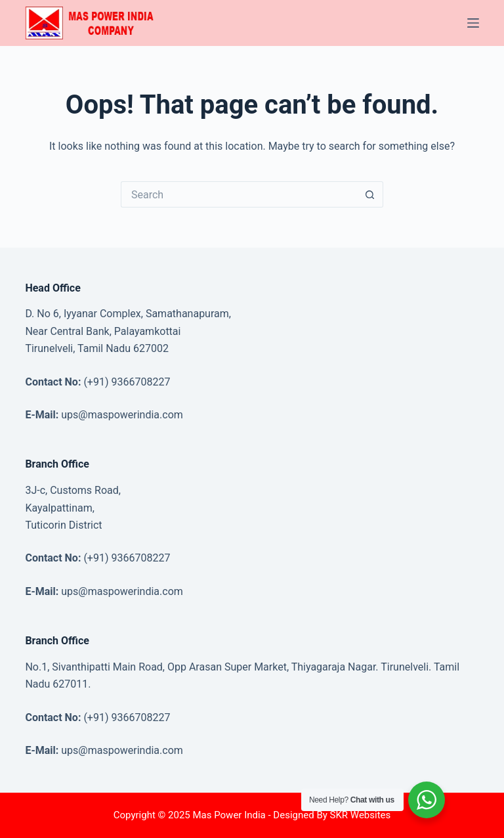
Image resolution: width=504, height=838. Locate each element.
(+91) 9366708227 (127, 382)
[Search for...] (239, 194)
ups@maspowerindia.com (122, 415)
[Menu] (473, 23)
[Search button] (370, 194)
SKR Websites (361, 815)
